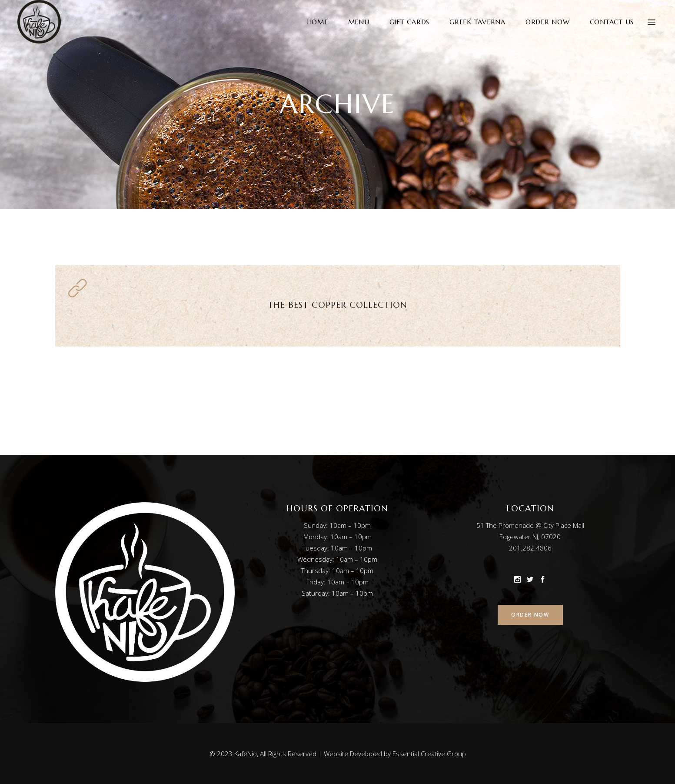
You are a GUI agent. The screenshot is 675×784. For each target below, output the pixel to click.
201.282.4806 (530, 548)
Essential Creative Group (429, 754)
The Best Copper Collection (337, 305)
